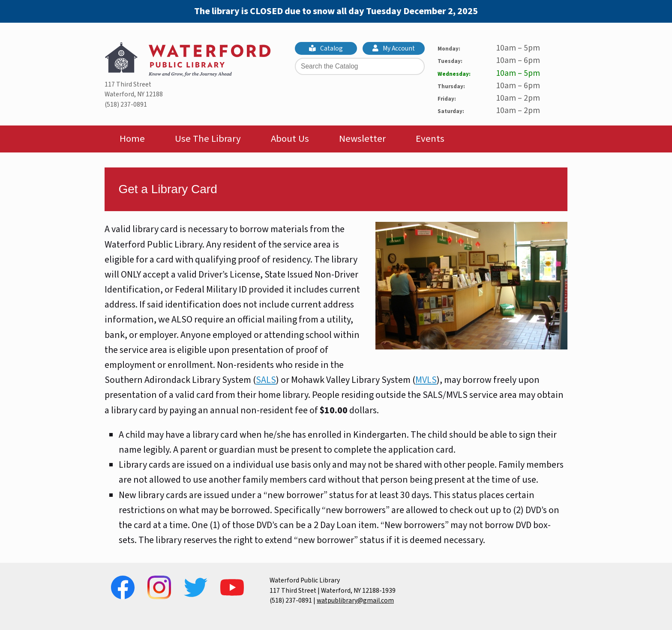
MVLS (426, 380)
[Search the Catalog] (360, 66)
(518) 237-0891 (126, 105)
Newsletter (362, 139)
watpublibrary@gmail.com (355, 600)
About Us (290, 139)
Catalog (326, 48)
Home (132, 139)
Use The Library (208, 139)
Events (430, 139)
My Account (394, 48)
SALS (266, 380)
